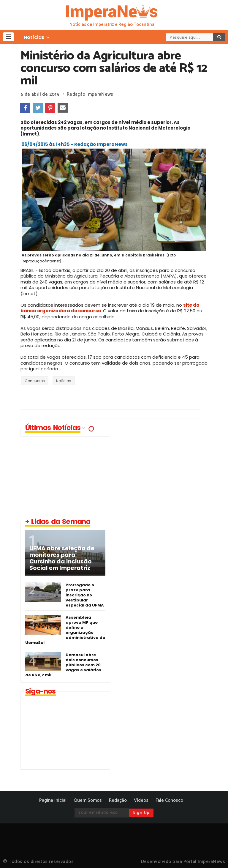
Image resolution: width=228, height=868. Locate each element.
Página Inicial (53, 800)
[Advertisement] (166, 470)
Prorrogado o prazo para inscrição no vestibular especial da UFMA (85, 595)
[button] (8, 37)
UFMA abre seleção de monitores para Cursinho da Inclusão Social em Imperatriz (62, 558)
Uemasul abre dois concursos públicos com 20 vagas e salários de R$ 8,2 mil (63, 665)
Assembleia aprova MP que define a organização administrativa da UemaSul (65, 630)
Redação (118, 800)
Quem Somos (88, 800)
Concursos (35, 381)
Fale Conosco (169, 800)
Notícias (64, 381)
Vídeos (141, 800)
